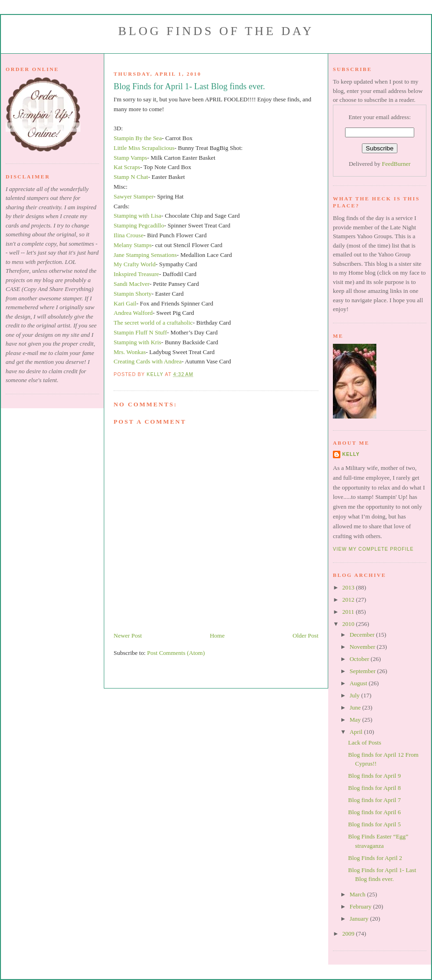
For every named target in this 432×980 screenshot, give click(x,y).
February (361, 906)
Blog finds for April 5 (374, 824)
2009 (349, 934)
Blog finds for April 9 (374, 776)
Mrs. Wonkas (130, 352)
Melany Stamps (133, 245)
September (364, 671)
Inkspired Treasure (136, 274)
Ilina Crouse (129, 235)
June (356, 707)
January (360, 919)
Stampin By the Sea (138, 138)
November (363, 647)
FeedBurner (396, 164)
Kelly (351, 454)
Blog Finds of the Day (216, 31)
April (357, 732)
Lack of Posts (364, 742)
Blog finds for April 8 (374, 788)
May (356, 720)
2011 (349, 612)
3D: (118, 128)
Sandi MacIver (132, 284)
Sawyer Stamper (133, 196)
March (358, 894)
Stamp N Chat (131, 177)
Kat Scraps (127, 167)
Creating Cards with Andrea (148, 361)
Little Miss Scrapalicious (144, 148)
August (359, 683)
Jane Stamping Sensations (145, 255)
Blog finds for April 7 (374, 800)
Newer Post (128, 636)
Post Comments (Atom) (176, 653)
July (356, 695)
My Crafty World (135, 264)
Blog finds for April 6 (374, 812)
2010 (349, 624)
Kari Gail (125, 303)
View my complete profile (373, 549)
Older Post (306, 636)
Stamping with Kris (137, 342)
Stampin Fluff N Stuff (140, 332)
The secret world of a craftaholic (153, 323)
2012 (349, 600)
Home (217, 636)
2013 (349, 587)
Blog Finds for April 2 (375, 858)
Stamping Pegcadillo (139, 225)
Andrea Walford (133, 313)
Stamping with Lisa (137, 216)
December (363, 635)
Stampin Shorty (133, 294)
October (360, 659)
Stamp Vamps (130, 158)
